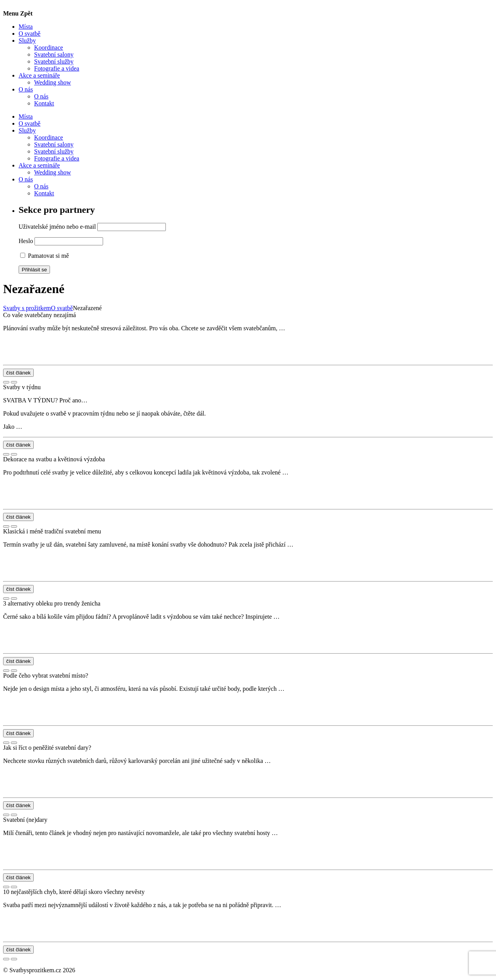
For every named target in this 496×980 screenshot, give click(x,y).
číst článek (18, 373)
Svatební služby (54, 61)
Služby (27, 41)
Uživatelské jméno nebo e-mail (57, 227)
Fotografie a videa (57, 68)
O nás (26, 89)
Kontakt (44, 103)
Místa (26, 27)
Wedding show (53, 82)
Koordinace (49, 47)
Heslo (26, 241)
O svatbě (29, 34)
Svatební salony (54, 54)
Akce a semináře (39, 75)
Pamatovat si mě (45, 256)
